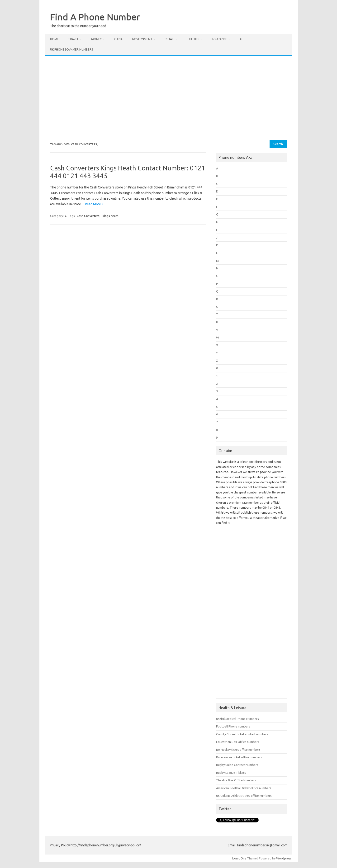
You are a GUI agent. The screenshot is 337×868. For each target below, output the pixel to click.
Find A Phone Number (95, 17)
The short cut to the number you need (78, 26)
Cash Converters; (88, 216)
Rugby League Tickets (231, 773)
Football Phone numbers (233, 726)
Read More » (94, 204)
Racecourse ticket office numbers (239, 757)
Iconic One (239, 858)
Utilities (193, 39)
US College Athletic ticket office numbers (244, 796)
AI (241, 39)
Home (54, 39)
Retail (169, 39)
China (118, 39)
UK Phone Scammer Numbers (71, 49)
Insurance (219, 39)
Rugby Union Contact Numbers (237, 765)
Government (142, 39)
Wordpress (284, 858)
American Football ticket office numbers (244, 788)
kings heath (111, 216)
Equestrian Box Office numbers (238, 742)
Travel (73, 39)
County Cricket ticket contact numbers (242, 734)
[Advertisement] (169, 95)
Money (96, 39)
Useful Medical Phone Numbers (237, 719)
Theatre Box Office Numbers (236, 780)
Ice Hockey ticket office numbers (238, 750)
